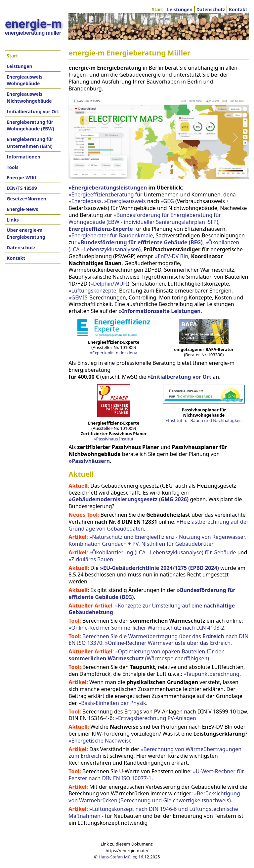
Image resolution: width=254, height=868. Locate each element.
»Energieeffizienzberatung (101, 194)
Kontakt (238, 9)
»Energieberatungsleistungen (108, 188)
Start (157, 9)
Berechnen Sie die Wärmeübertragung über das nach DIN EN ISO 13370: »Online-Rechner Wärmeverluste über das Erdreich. (158, 640)
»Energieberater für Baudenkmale (111, 235)
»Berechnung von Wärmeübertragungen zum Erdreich (155, 753)
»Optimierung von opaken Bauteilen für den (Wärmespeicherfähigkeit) (147, 655)
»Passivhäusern (89, 461)
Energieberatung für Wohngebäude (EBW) (30, 125)
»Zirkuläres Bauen (91, 559)
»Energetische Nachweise (100, 741)
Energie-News (22, 209)
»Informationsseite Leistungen (160, 311)
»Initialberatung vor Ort (179, 377)
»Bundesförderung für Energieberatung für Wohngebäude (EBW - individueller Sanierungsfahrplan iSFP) (145, 218)
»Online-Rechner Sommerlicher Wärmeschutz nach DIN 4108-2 (146, 628)
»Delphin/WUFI (109, 284)
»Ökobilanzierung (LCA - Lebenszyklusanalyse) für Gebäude (163, 552)
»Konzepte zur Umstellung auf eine (152, 609)
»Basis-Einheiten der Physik (112, 703)
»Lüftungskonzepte (92, 291)
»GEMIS (78, 297)
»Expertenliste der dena (114, 353)
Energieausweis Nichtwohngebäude (29, 97)
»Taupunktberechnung (212, 674)
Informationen (23, 157)
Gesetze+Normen (26, 199)
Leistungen (180, 9)
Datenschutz (211, 9)
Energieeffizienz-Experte (101, 229)
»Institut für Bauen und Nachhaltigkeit (204, 420)
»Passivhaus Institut (114, 439)
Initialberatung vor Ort (33, 111)
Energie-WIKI (21, 177)
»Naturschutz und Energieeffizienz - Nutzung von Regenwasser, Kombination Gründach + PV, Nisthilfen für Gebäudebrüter (157, 540)
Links (13, 220)
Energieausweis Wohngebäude (24, 80)
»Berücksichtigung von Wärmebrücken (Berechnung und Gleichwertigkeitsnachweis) (154, 797)
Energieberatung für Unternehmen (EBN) (30, 143)
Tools (12, 167)
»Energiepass (85, 201)
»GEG (167, 201)
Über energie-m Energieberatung (26, 233)
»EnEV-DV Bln (172, 256)
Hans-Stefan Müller (117, 857)
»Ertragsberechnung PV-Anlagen (156, 718)
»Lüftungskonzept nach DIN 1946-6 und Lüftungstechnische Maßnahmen (153, 812)
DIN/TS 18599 (22, 188)
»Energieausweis (125, 201)
